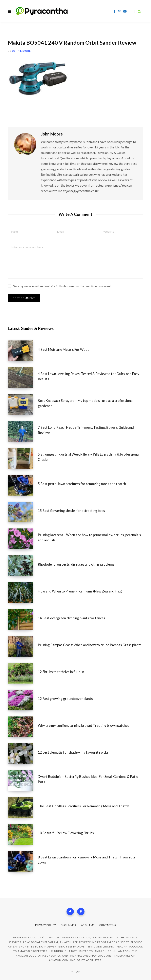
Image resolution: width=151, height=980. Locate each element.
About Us (88, 925)
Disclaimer (69, 925)
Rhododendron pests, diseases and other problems (76, 564)
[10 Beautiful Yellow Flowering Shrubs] (23, 834)
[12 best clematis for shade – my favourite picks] (23, 754)
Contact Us (108, 925)
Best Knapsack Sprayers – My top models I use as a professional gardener (86, 403)
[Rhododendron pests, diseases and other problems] (23, 566)
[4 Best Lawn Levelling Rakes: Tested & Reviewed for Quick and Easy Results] (23, 378)
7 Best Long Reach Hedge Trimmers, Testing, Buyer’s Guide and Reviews (86, 430)
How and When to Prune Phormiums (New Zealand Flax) (80, 591)
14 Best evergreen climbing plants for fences (71, 618)
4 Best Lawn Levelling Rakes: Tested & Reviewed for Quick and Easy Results (89, 376)
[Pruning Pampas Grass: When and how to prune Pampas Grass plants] (23, 646)
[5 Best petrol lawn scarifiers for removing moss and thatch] (23, 485)
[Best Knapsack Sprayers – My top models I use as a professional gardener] (23, 405)
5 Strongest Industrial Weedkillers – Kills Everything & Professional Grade (89, 457)
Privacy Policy (46, 925)
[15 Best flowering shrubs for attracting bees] (23, 512)
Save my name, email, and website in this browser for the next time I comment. (62, 286)
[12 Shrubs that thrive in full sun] (23, 673)
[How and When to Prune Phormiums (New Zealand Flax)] (23, 593)
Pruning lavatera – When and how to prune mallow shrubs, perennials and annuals (89, 537)
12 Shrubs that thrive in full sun (61, 672)
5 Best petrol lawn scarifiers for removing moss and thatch (82, 484)
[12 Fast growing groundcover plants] (23, 700)
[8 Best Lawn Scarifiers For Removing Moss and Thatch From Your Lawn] (23, 861)
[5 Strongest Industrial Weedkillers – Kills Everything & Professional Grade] (23, 458)
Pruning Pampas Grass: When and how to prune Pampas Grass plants (90, 645)
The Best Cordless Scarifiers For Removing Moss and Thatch (83, 806)
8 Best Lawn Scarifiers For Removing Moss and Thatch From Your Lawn (87, 860)
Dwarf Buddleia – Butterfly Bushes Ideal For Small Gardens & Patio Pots (88, 779)
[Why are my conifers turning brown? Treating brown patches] (23, 727)
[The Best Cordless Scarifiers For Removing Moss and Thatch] (23, 807)
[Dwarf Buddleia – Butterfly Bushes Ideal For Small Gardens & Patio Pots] (23, 781)
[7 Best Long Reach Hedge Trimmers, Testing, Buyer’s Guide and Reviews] (23, 431)
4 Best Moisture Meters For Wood (64, 349)
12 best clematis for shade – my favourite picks (73, 752)
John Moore (21, 51)
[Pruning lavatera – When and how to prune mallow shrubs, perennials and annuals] (23, 539)
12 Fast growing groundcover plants (65, 699)
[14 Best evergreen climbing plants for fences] (23, 619)
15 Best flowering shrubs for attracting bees (71, 511)
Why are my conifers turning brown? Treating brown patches (83, 725)
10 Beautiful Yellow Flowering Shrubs (66, 833)
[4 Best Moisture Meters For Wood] (23, 351)
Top (75, 972)
